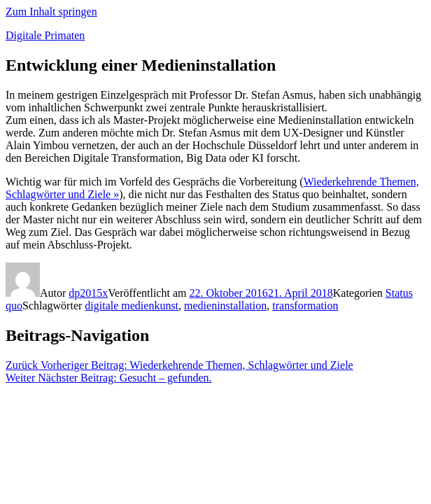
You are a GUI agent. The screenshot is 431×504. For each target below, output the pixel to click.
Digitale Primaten (45, 35)
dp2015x (88, 293)
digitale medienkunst (132, 306)
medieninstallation (225, 306)
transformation (305, 306)
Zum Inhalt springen (51, 12)
